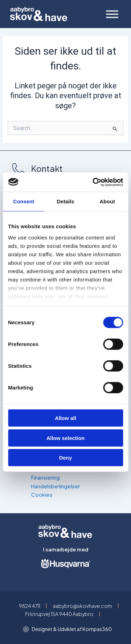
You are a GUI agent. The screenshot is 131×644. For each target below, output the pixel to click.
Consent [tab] (24, 201)
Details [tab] (66, 201)
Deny (65, 458)
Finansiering (45, 477)
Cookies (42, 494)
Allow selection (65, 438)
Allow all (65, 418)
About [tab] (107, 201)
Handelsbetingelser (56, 486)
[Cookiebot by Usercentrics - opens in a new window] (93, 182)
